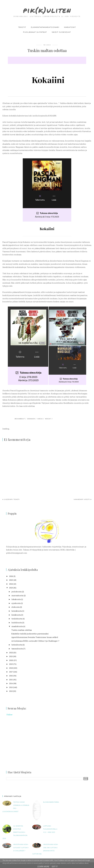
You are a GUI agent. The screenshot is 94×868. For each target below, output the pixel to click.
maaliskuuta (17, 627)
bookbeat (20, 419)
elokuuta (15, 607)
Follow (9, 715)
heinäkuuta (17, 611)
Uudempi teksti (12, 499)
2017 (11, 672)
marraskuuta (17, 596)
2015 (11, 680)
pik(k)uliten (47, 9)
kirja (40, 419)
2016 (11, 676)
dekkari (31, 419)
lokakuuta (16, 600)
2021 (11, 657)
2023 (11, 588)
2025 (11, 580)
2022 (11, 653)
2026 (11, 576)
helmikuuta (17, 645)
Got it (55, 867)
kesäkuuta (16, 615)
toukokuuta (17, 619)
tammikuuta (17, 649)
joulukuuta (16, 592)
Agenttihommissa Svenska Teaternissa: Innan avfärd (35, 638)
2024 (11, 584)
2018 (11, 668)
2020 (11, 661)
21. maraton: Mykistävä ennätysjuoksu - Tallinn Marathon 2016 (15, 832)
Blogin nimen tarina (51, 802)
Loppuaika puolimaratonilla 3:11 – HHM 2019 (50, 829)
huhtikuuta (17, 623)
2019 (11, 664)
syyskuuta (16, 603)
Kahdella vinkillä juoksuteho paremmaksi (30, 634)
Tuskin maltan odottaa (22, 630)
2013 (11, 688)
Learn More (43, 867)
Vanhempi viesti (82, 499)
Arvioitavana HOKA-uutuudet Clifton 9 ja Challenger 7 (35, 641)
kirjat (48, 419)
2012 (11, 691)
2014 (11, 684)
